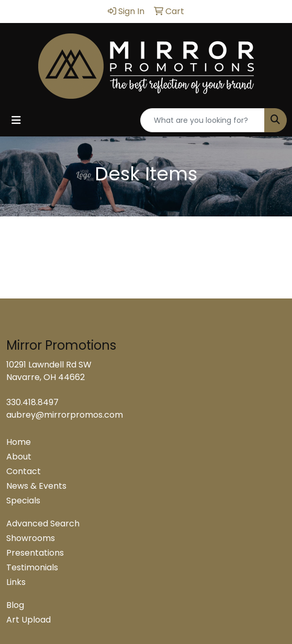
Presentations (35, 553)
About (19, 457)
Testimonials (32, 567)
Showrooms (31, 538)
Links (16, 582)
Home (19, 442)
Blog (15, 605)
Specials (23, 501)
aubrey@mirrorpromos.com (65, 415)
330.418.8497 (32, 402)
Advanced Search (43, 524)
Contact (24, 471)
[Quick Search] (203, 120)
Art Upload (29, 620)
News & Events (36, 486)
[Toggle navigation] (16, 120)
